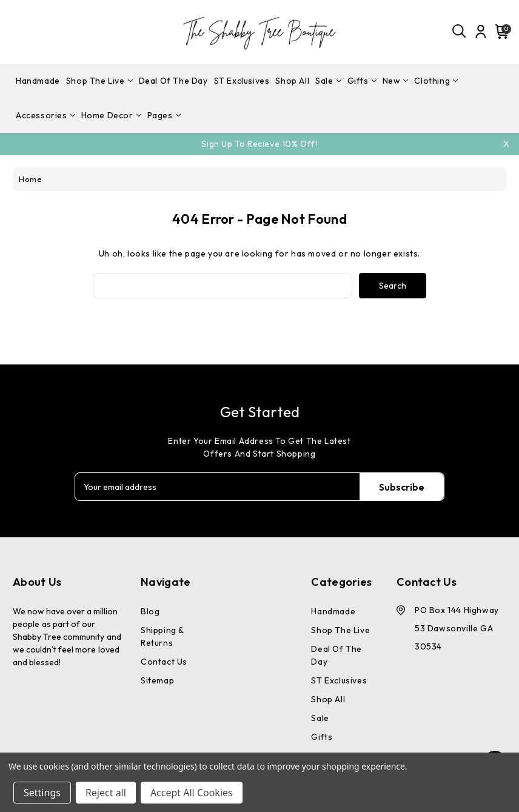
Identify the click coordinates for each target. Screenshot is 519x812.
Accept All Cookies (192, 793)
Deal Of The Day (173, 81)
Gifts (362, 81)
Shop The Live (99, 81)
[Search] (460, 32)
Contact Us (164, 662)
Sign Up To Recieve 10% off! (259, 144)
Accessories (45, 115)
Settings (42, 793)
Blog (150, 611)
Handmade (38, 81)
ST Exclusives (242, 81)
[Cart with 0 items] (500, 32)
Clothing (436, 81)
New (396, 81)
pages (164, 115)
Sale (328, 81)
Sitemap (157, 680)
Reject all (106, 793)
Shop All (292, 81)
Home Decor (111, 115)
